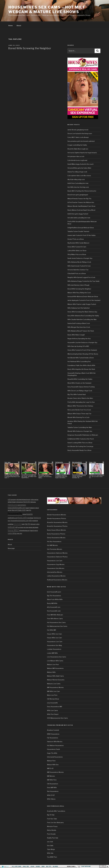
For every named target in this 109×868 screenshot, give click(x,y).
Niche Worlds (52, 830)
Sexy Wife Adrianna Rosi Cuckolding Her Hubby (83, 315)
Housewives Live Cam (55, 560)
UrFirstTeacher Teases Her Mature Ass (81, 202)
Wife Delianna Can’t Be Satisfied (78, 308)
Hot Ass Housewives (54, 541)
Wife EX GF (51, 795)
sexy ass (19, 533)
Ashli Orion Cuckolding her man (78, 183)
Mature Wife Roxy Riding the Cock (79, 292)
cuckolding (11, 524)
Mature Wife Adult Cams (55, 676)
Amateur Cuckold (53, 730)
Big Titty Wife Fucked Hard (77, 394)
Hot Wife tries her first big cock (78, 187)
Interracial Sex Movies (55, 572)
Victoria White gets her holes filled (79, 168)
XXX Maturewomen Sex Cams (57, 718)
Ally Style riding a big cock (76, 179)
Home (11, 25)
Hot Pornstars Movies (55, 549)
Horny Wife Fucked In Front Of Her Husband (82, 350)
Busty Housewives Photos (56, 534)
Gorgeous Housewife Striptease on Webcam (83, 435)
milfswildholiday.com (24, 530)
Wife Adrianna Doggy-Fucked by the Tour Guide (83, 281)
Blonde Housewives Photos (57, 518)
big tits (28, 524)
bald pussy (33, 502)
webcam (11, 527)
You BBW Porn (52, 857)
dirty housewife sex (54, 607)
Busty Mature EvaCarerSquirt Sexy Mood (81, 210)
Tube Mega (51, 849)
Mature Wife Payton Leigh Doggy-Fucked (82, 304)
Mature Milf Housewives (55, 668)
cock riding (12, 533)
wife (30, 520)
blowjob (14, 502)
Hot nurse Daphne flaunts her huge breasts (82, 152)
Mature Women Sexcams (56, 679)
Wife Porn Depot (53, 714)
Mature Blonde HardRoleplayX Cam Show (81, 206)
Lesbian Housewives (54, 649)
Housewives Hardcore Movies (57, 553)
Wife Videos (51, 799)
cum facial (21, 527)
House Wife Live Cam (54, 634)
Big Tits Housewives (54, 595)
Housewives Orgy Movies (56, 564)
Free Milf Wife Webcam (55, 614)
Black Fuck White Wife (55, 599)
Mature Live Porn (53, 664)
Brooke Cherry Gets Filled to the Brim (80, 398)
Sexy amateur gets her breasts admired (81, 141)
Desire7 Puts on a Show (76, 239)
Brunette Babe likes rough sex (78, 149)
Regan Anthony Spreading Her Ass (79, 338)
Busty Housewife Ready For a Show (79, 450)
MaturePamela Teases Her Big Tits (79, 198)
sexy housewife (52, 702)
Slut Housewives (53, 791)
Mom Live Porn (52, 695)
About (19, 25)
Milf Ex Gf (50, 768)
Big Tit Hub (51, 815)
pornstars (22, 505)
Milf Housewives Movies (55, 687)
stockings (30, 517)
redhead (10, 502)
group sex (13, 499)
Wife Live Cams (52, 710)
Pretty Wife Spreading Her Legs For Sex (81, 402)
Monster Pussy (52, 826)
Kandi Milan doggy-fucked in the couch (80, 164)
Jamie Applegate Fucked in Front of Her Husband (84, 300)
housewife (15, 513)
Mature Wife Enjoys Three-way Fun (79, 413)
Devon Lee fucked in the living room (80, 133)
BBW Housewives (53, 734)
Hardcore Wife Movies (55, 741)
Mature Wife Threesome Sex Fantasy (80, 406)
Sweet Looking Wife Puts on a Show (80, 442)
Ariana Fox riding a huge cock (77, 171)
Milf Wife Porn (52, 780)
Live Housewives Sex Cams (57, 657)
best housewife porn (54, 592)
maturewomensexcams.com (23, 499)
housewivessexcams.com (20, 520)
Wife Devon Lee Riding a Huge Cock (80, 390)
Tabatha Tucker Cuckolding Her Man (80, 427)
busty (23, 524)
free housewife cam (54, 611)
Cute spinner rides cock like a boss (79, 175)
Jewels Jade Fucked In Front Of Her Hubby (81, 235)
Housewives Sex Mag (54, 645)
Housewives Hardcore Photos (57, 556)
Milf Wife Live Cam (53, 691)
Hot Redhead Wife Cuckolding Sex (79, 361)
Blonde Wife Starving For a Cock (78, 417)
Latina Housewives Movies (56, 576)
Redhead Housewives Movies (57, 579)
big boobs (27, 501)
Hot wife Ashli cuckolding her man (79, 217)
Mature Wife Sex (53, 764)
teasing (31, 527)
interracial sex (19, 502)
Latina (38, 524)
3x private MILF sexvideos (56, 811)
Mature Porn (51, 760)
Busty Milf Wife (52, 603)
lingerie (27, 508)
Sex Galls (50, 845)
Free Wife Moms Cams (55, 618)
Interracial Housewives (55, 757)
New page (11, 548)
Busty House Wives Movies (56, 530)
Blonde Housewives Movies (57, 514)
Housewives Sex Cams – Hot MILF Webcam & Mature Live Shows (47, 9)
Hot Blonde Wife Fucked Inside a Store (81, 357)
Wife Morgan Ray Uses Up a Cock (79, 327)
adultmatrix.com (13, 517)
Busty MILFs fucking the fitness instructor (82, 191)
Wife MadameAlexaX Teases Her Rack (81, 331)
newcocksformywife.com (16, 507)
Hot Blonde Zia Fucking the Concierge (80, 446)
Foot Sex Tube (52, 818)
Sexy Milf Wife (52, 787)
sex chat (50, 841)
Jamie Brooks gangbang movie (78, 129)
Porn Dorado (51, 834)
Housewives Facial (53, 749)
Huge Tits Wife (52, 753)
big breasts (36, 527)
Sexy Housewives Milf (54, 706)
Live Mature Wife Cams (55, 660)
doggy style (21, 510)
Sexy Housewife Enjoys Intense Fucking (81, 386)
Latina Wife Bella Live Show (77, 250)
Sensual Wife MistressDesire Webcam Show (83, 296)
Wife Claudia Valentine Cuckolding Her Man (82, 319)
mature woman (34, 499)
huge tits (28, 510)
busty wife (22, 517)
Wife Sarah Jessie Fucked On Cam (79, 266)
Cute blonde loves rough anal (77, 160)
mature (24, 514)
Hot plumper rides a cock (76, 156)
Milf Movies (51, 776)
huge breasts (34, 530)
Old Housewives (53, 783)
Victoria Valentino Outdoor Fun (78, 269)
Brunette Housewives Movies (57, 522)
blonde (17, 523)
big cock (14, 510)
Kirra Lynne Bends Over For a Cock (79, 409)
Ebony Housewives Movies (56, 537)
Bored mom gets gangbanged (78, 194)
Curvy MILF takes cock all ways (78, 137)
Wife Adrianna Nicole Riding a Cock (79, 262)
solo (9, 499)
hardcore (13, 504)
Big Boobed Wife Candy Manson (78, 243)
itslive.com (33, 524)
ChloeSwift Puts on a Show (77, 273)
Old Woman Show (53, 699)
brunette (30, 514)
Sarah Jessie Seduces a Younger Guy (80, 258)
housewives (35, 520)
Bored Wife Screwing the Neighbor (30, 48)
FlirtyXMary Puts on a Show (77, 254)
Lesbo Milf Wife (52, 653)
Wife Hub (50, 853)
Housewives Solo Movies (56, 568)
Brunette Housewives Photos (57, 526)
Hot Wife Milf (51, 630)
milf (16, 527)
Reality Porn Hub (53, 838)
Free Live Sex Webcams (55, 822)
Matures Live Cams (54, 683)
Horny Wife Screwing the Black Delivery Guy (82, 311)
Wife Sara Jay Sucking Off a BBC (78, 346)
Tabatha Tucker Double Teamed (78, 231)
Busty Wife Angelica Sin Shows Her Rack (81, 369)
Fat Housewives (53, 737)
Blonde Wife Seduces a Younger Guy (80, 431)
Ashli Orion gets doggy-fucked (78, 214)
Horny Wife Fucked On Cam (77, 246)
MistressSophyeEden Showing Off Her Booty (83, 354)
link (107, 836)
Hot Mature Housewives (55, 745)
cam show (26, 527)
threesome (32, 508)
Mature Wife (51, 672)
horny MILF (13, 530)
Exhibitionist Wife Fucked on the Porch (81, 439)
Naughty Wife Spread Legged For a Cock (81, 277)
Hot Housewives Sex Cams (56, 622)
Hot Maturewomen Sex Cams (57, 626)
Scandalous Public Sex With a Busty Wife (81, 365)
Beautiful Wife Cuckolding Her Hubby (80, 379)
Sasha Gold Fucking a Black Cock (79, 323)
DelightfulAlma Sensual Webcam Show (81, 227)
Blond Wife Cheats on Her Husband (79, 383)
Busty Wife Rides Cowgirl (76, 334)
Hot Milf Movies (52, 545)
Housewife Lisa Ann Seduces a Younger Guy (82, 342)
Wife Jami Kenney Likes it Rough (78, 285)
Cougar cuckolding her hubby (77, 145)
